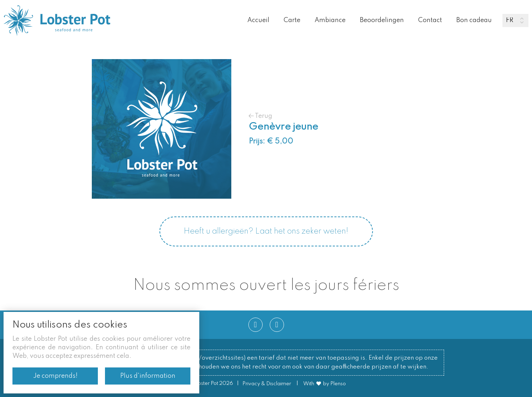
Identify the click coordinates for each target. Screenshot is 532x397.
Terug (260, 116)
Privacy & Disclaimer (267, 384)
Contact (430, 20)
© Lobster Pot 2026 (210, 384)
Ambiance (330, 20)
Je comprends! (55, 376)
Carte (292, 20)
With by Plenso (325, 384)
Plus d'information (148, 376)
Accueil (258, 20)
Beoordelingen (382, 20)
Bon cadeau (474, 20)
